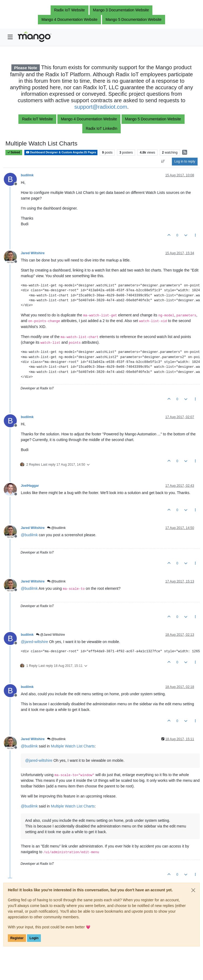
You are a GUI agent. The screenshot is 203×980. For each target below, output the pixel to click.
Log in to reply (185, 161)
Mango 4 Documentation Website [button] (69, 19)
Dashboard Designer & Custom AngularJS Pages (61, 152)
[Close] (193, 890)
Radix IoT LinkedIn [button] (101, 128)
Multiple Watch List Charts (73, 746)
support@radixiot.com (101, 107)
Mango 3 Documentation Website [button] (121, 10)
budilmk (27, 175)
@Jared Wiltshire (50, 635)
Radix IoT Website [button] (70, 10)
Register (17, 938)
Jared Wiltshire (33, 253)
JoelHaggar (30, 486)
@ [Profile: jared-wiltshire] (35, 642)
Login (34, 938)
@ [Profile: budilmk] (29, 535)
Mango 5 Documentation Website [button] (134, 19)
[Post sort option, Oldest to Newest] (163, 161)
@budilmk (56, 528)
